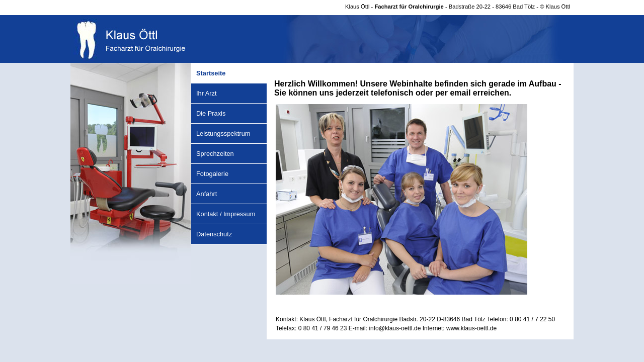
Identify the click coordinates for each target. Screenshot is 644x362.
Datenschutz (214, 234)
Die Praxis (211, 113)
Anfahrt (207, 194)
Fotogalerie (212, 174)
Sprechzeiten (215, 154)
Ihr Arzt (207, 93)
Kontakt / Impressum (226, 214)
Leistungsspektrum (223, 133)
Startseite (211, 73)
